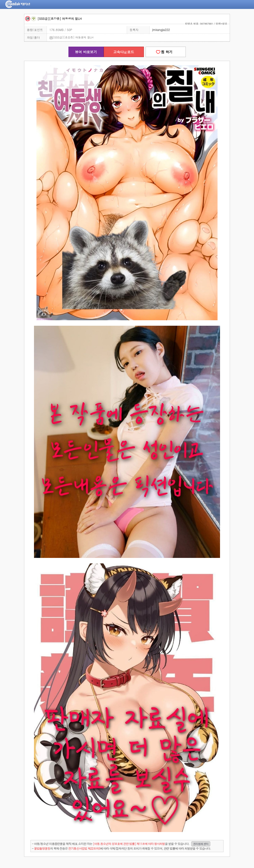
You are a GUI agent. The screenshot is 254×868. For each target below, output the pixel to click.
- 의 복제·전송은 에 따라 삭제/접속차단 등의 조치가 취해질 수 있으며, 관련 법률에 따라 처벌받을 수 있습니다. (121, 848)
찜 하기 (165, 52)
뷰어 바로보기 (86, 52)
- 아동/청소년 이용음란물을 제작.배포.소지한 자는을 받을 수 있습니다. (121, 844)
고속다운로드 (124, 52)
